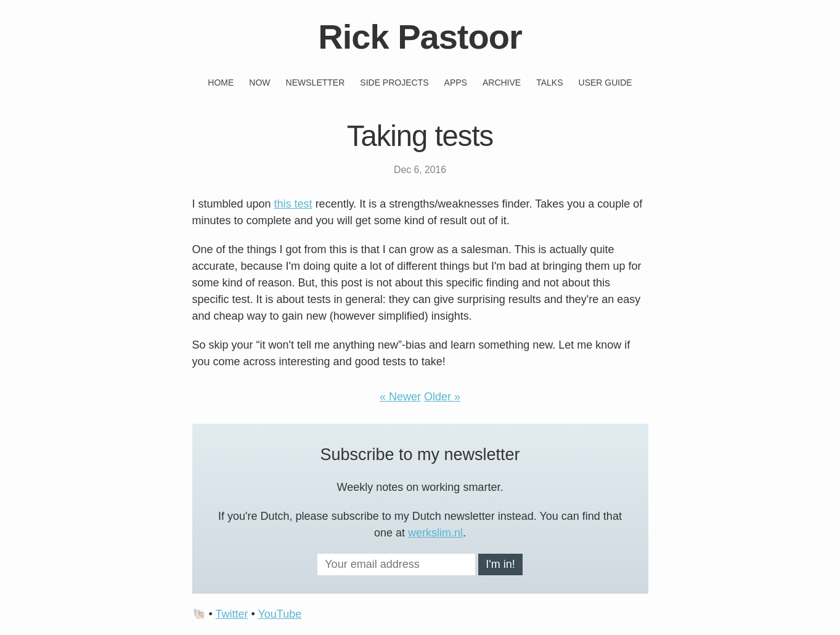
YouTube (279, 614)
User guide (606, 83)
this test (293, 204)
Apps (456, 83)
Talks (549, 83)
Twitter (231, 614)
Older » (442, 397)
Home (221, 83)
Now (259, 83)
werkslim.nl (435, 533)
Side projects (394, 83)
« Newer (400, 397)
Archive (502, 83)
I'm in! (500, 564)
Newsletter (316, 83)
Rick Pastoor (420, 37)
